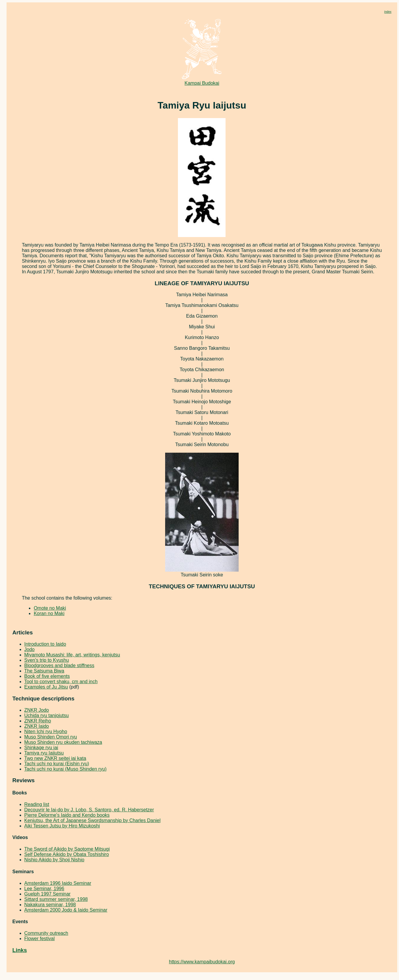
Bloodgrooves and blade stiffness (59, 665)
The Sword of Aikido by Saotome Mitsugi (67, 849)
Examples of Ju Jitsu (46, 687)
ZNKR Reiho (38, 721)
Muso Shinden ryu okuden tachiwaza (63, 742)
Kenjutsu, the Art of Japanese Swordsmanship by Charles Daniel (93, 820)
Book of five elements (47, 676)
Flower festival (40, 939)
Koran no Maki (49, 613)
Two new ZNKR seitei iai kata (55, 758)
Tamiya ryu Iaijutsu (44, 753)
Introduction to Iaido (45, 644)
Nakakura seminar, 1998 (50, 905)
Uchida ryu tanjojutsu (47, 715)
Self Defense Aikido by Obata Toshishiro (67, 854)
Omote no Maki (50, 608)
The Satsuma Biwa (44, 671)
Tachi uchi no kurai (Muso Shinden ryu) (66, 769)
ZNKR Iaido (37, 726)
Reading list (37, 804)
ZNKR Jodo (37, 710)
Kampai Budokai (202, 81)
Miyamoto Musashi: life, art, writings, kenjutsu (72, 655)
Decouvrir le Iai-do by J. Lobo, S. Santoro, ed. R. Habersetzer (89, 810)
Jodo (30, 649)
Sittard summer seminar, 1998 (56, 899)
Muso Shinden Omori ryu (51, 737)
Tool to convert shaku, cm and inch (61, 682)
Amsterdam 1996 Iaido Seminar (58, 883)
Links (20, 950)
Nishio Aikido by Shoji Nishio (54, 860)
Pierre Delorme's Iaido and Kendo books (67, 815)
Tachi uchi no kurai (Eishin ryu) (57, 764)
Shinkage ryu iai (41, 748)
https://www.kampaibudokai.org (202, 962)
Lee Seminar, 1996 (44, 889)
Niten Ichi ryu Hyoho (46, 732)
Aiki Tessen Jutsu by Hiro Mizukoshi (62, 826)
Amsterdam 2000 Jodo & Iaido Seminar (66, 910)
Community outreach (46, 933)
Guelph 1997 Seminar (48, 894)
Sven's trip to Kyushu (47, 660)
